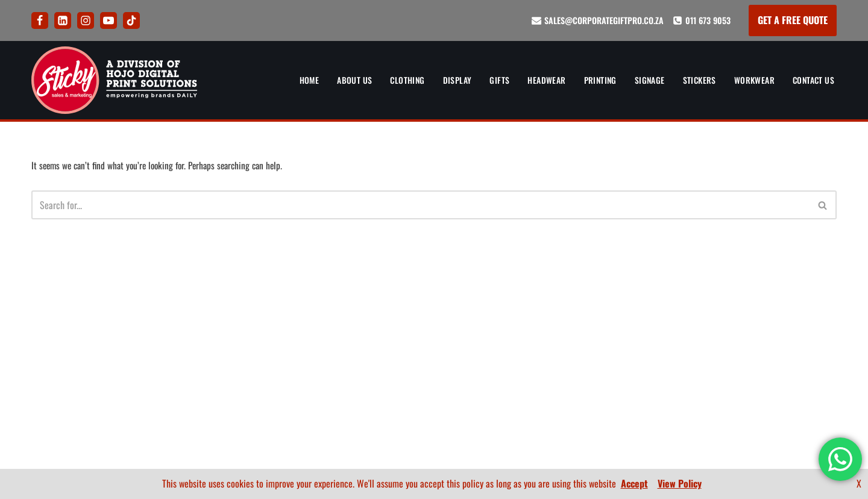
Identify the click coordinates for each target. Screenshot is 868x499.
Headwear (537, 80)
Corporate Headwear (239, 357)
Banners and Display (237, 293)
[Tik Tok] (131, 20)
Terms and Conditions (434, 379)
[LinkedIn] (63, 20)
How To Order (434, 315)
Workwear (751, 80)
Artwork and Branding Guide (434, 293)
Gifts (490, 80)
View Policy (680, 483)
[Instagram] (86, 20)
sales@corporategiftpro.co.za (604, 20)
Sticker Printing (229, 422)
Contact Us (812, 80)
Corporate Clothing (237, 315)
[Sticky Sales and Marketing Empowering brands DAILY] (114, 80)
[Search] (420, 206)
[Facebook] (40, 20)
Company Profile (803, 400)
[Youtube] (108, 20)
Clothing (396, 80)
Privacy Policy (434, 357)
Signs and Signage (233, 400)
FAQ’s (434, 336)
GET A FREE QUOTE (793, 20)
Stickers (695, 80)
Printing (593, 80)
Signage (644, 80)
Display (447, 80)
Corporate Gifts (229, 336)
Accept (634, 483)
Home (296, 80)
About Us (342, 80)
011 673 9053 (708, 20)
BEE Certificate (807, 379)
